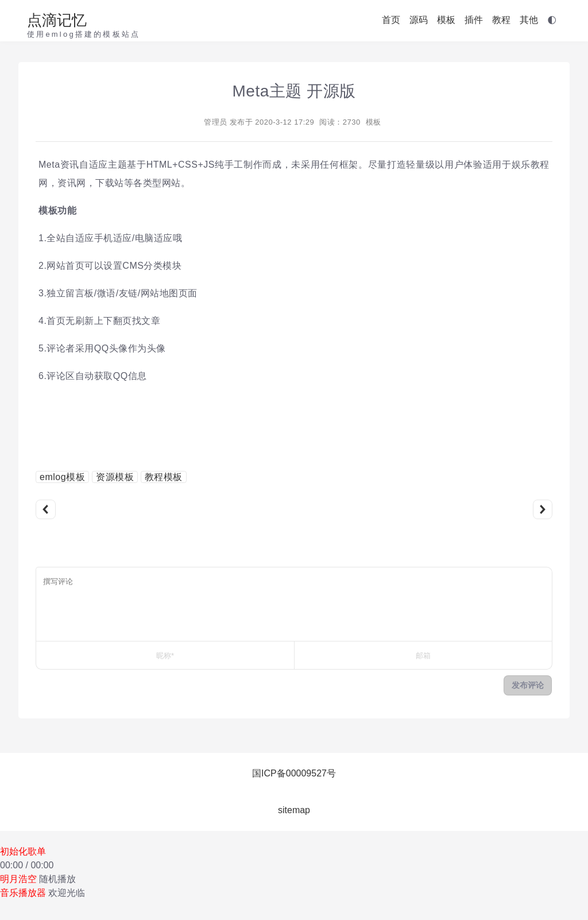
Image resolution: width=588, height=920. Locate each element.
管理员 (216, 122)
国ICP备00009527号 (294, 773)
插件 (474, 20)
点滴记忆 (57, 20)
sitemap (294, 810)
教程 (501, 20)
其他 (529, 20)
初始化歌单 (23, 851)
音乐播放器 (23, 893)
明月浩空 (18, 879)
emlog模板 (62, 477)
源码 (419, 20)
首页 (391, 20)
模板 (446, 20)
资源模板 (115, 477)
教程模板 (164, 477)
